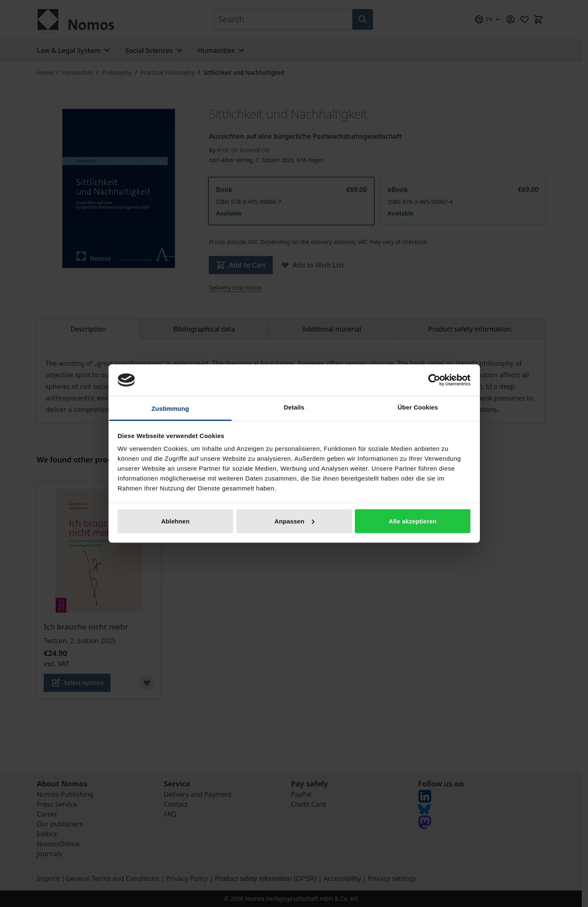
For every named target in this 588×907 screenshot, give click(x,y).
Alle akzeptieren (413, 521)
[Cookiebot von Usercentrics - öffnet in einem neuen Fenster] (434, 380)
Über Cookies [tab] (418, 407)
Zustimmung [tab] (170, 409)
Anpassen (294, 521)
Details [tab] (294, 407)
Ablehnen (175, 521)
